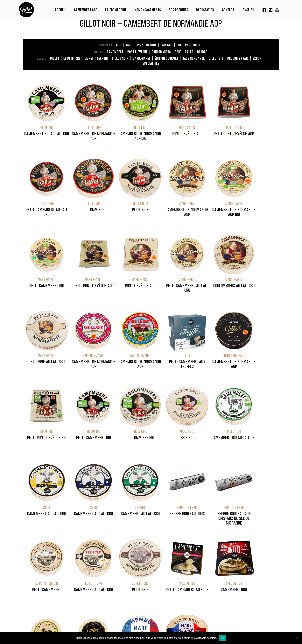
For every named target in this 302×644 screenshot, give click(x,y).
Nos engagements (148, 10)
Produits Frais (238, 58)
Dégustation (205, 10)
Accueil (61, 10)
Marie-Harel (141, 58)
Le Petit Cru (72, 58)
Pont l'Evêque (137, 52)
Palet (189, 52)
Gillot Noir (120, 58)
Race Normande (194, 58)
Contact (228, 10)
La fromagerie (116, 10)
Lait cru (167, 45)
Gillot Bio (216, 58)
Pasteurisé (193, 45)
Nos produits (179, 10)
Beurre (202, 52)
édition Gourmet (166, 58)
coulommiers (161, 52)
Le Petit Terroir (96, 58)
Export (258, 58)
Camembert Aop (86, 10)
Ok (222, 638)
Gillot (55, 58)
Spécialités (151, 63)
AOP (119, 45)
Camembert (115, 52)
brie (178, 52)
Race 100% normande (141, 45)
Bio (179, 45)
